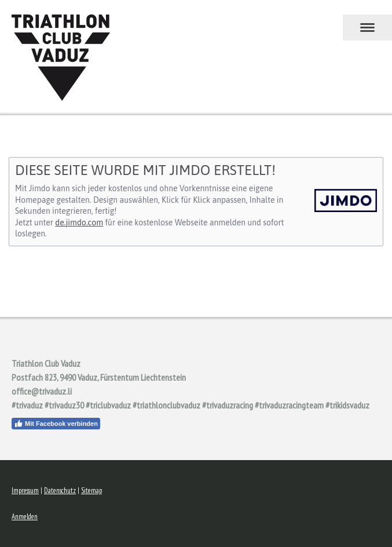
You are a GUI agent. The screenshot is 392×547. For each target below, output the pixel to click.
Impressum (25, 491)
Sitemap (91, 491)
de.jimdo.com (79, 223)
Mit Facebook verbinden (56, 424)
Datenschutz (60, 491)
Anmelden (25, 517)
